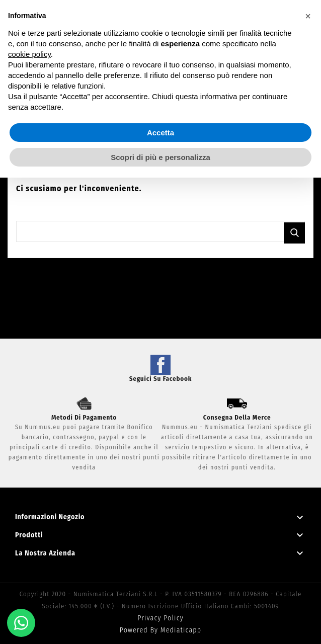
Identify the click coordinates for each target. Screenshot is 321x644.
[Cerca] (160, 231)
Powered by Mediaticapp (160, 630)
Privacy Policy (160, 618)
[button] (308, 16)
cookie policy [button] (29, 54)
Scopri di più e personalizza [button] (160, 157)
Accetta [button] (160, 133)
